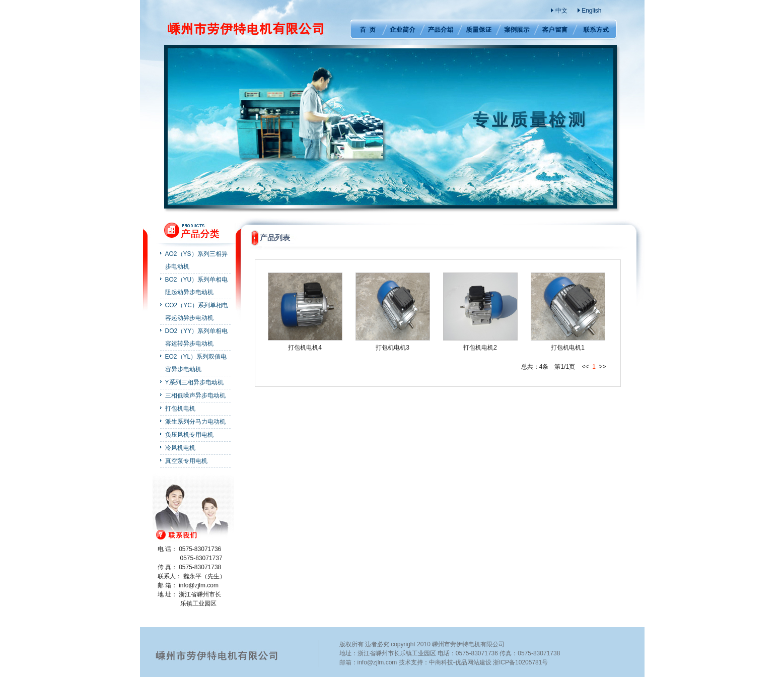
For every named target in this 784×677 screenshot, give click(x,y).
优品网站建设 (473, 662)
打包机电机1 (568, 348)
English (591, 11)
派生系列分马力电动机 (195, 422)
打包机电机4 (305, 348)
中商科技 (441, 662)
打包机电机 (180, 409)
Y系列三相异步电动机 (194, 382)
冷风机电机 (180, 448)
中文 (561, 11)
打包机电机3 (393, 348)
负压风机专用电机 (189, 435)
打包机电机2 (480, 348)
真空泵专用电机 (186, 461)
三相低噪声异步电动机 (195, 395)
